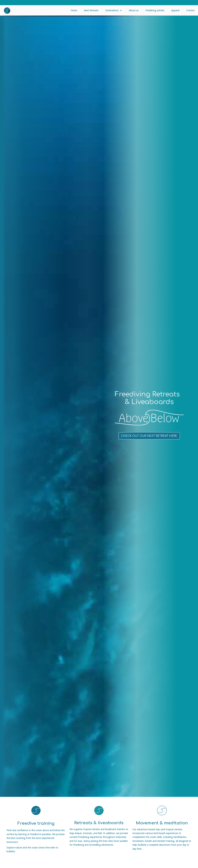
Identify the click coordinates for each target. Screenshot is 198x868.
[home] (5, 10)
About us (134, 10)
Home (74, 10)
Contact (190, 10)
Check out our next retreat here (149, 436)
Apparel (175, 10)
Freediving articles (155, 10)
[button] (114, 10)
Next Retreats (91, 10)
